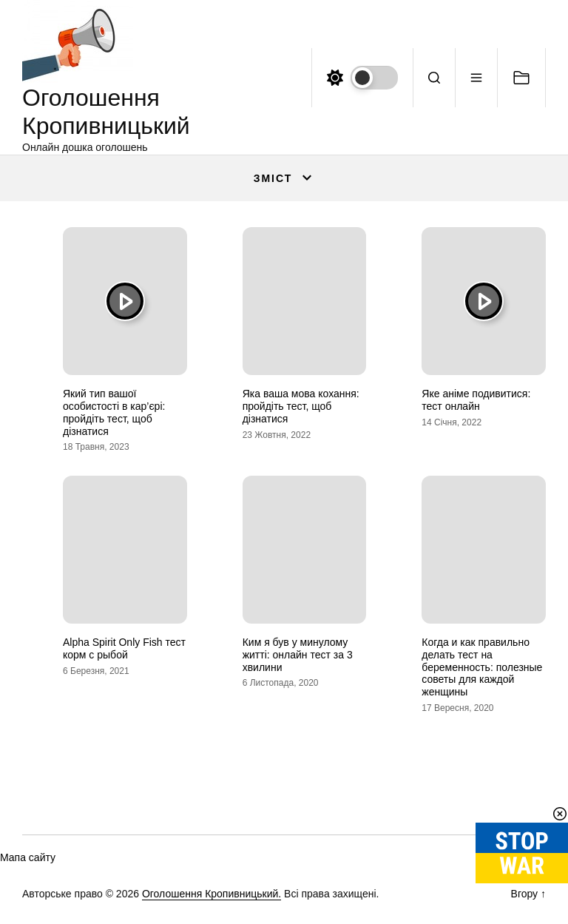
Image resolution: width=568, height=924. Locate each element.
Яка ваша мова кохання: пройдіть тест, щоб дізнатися (301, 406)
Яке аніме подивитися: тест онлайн (476, 400)
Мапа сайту (28, 857)
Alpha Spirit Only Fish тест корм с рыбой (124, 648)
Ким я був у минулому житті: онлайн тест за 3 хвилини (298, 655)
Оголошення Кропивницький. (212, 894)
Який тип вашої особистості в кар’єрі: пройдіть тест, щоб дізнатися (114, 412)
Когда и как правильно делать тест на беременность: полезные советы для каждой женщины (482, 667)
